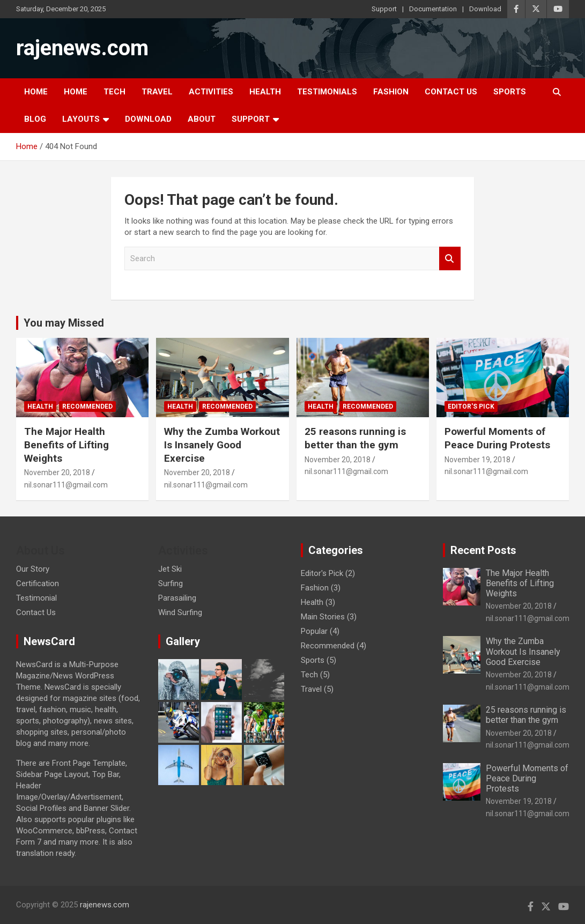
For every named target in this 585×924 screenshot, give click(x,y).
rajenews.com (82, 48)
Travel (157, 92)
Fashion (391, 92)
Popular (314, 631)
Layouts (81, 119)
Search (450, 259)
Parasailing (177, 598)
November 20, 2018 (57, 472)
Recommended (87, 406)
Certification (38, 583)
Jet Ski (170, 569)
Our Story (33, 569)
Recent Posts (483, 550)
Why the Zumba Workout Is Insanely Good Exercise (222, 445)
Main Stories (323, 617)
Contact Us (451, 92)
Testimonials (327, 92)
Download (485, 9)
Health (265, 92)
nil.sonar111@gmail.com (66, 485)
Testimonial (36, 598)
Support (384, 9)
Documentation (433, 9)
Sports (510, 92)
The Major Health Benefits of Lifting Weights (66, 445)
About (202, 119)
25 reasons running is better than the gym (355, 438)
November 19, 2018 (477, 460)
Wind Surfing (180, 612)
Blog (35, 119)
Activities (211, 92)
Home (36, 92)
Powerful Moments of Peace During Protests (497, 438)
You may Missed (64, 323)
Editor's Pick (471, 406)
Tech (114, 92)
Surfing (171, 583)
